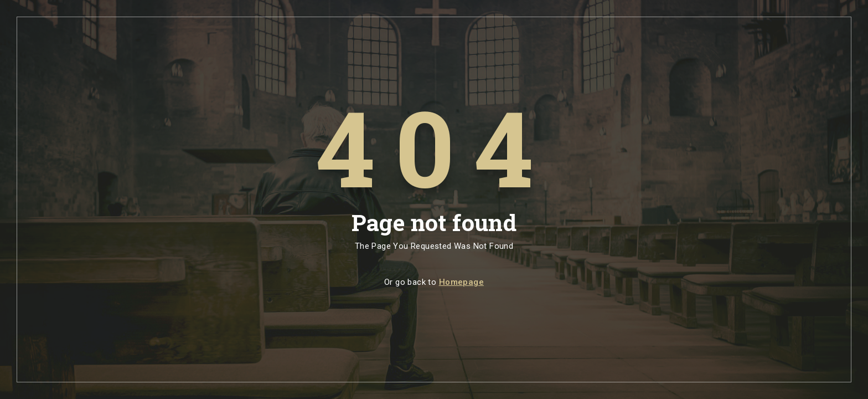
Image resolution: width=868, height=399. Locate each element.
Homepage (461, 282)
